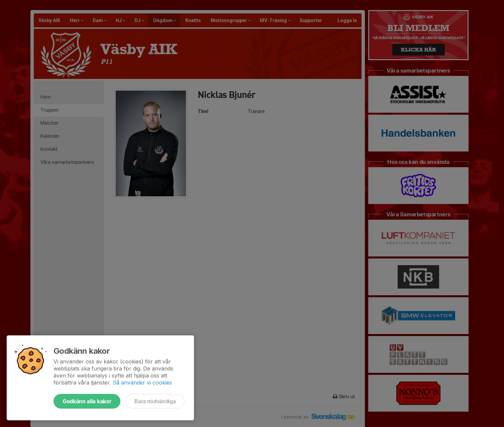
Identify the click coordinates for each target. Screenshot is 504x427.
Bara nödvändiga (155, 401)
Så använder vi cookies (142, 383)
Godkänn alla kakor (87, 401)
